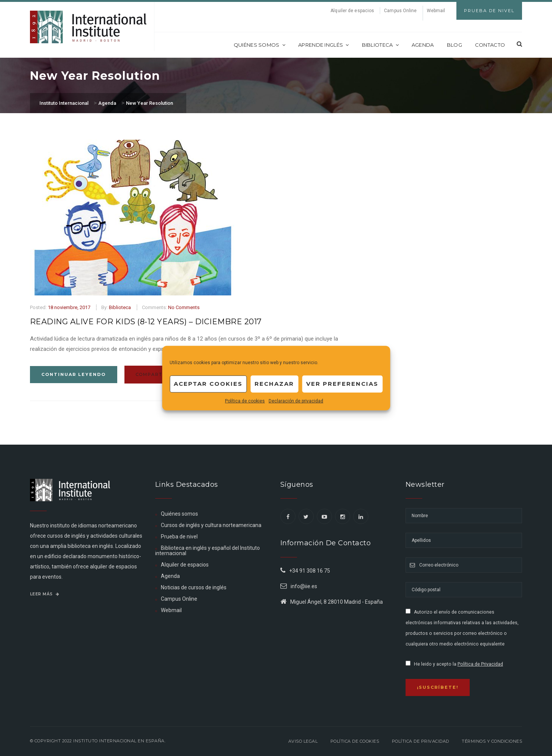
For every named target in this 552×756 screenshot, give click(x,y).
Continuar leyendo (74, 374)
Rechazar (274, 384)
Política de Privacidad (480, 664)
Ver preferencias (342, 384)
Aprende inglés (324, 45)
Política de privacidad (421, 741)
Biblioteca (380, 45)
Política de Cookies (355, 741)
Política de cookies (245, 401)
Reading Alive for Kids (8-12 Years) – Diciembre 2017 (146, 322)
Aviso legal (303, 741)
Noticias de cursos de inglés (194, 587)
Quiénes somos (259, 45)
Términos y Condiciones (492, 741)
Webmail (436, 11)
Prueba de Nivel (489, 11)
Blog (454, 45)
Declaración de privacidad (296, 401)
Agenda (423, 45)
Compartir (156, 374)
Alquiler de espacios (352, 11)
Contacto (490, 45)
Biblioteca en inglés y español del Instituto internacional (208, 551)
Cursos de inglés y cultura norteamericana (211, 525)
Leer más (45, 594)
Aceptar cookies (208, 384)
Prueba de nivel (179, 537)
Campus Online (400, 11)
